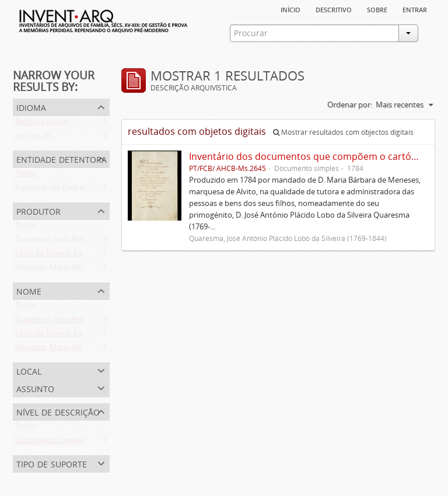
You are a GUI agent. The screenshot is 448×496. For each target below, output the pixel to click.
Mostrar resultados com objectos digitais (343, 132)
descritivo (334, 9)
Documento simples (50, 442)
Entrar (415, 9)
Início (290, 9)
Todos (26, 176)
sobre (377, 9)
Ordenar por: (350, 104)
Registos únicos (42, 124)
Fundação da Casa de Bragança (69, 190)
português (33, 138)
